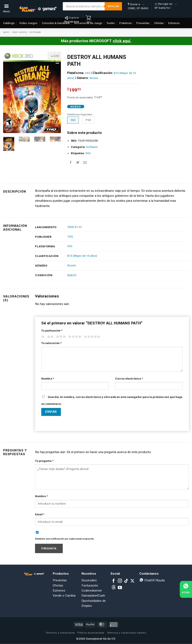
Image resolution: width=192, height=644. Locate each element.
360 (88, 73)
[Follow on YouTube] (120, 588)
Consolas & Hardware (56, 23)
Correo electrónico (129, 379)
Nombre (48, 379)
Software (92, 147)
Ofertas (58, 586)
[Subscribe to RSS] (114, 588)
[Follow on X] (132, 581)
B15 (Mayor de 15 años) (82, 256)
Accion (94, 78)
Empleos (83, 33)
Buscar (113, 6)
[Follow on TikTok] (126, 581)
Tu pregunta (44, 461)
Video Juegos (28, 23)
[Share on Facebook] (71, 163)
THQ (70, 236)
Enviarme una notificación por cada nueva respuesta (64, 539)
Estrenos (59, 591)
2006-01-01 (75, 227)
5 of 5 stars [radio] (92, 337)
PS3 (88, 120)
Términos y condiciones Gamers (127, 633)
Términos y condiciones (60, 633)
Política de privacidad (91, 633)
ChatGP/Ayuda (152, 580)
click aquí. (122, 41)
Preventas (60, 580)
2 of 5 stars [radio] (50, 337)
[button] (8, 128)
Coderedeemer (92, 591)
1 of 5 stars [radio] (42, 337)
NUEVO (72, 275)
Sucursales (39, 33)
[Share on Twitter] (78, 163)
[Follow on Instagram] (120, 581)
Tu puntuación (52, 330)
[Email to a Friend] (85, 163)
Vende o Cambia (16, 33)
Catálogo (9, 23)
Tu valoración (51, 343)
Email (40, 514)
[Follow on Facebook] (114, 581)
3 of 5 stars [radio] (60, 337)
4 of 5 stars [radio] (74, 337)
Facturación (90, 586)
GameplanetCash (62, 33)
